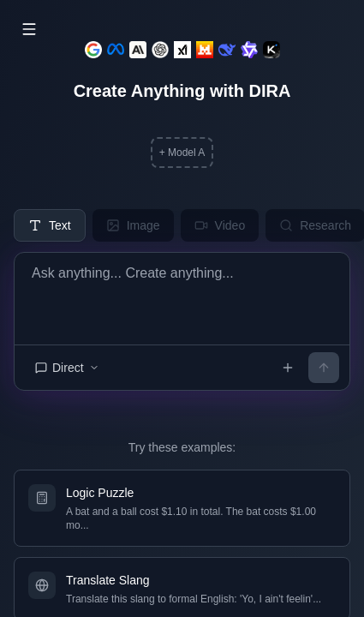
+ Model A (182, 153)
